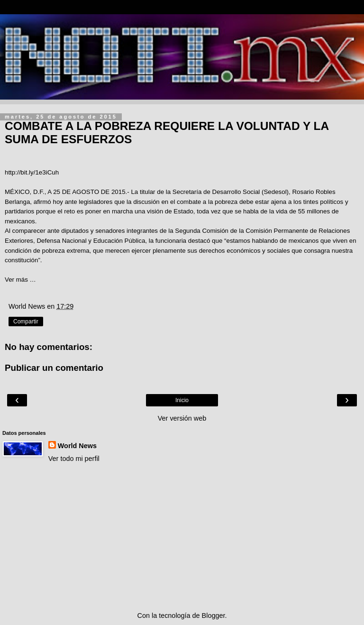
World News (77, 446)
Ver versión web (182, 418)
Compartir (26, 322)
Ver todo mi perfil (74, 459)
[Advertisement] (182, 537)
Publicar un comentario (54, 368)
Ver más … (20, 280)
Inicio (182, 400)
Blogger (214, 616)
